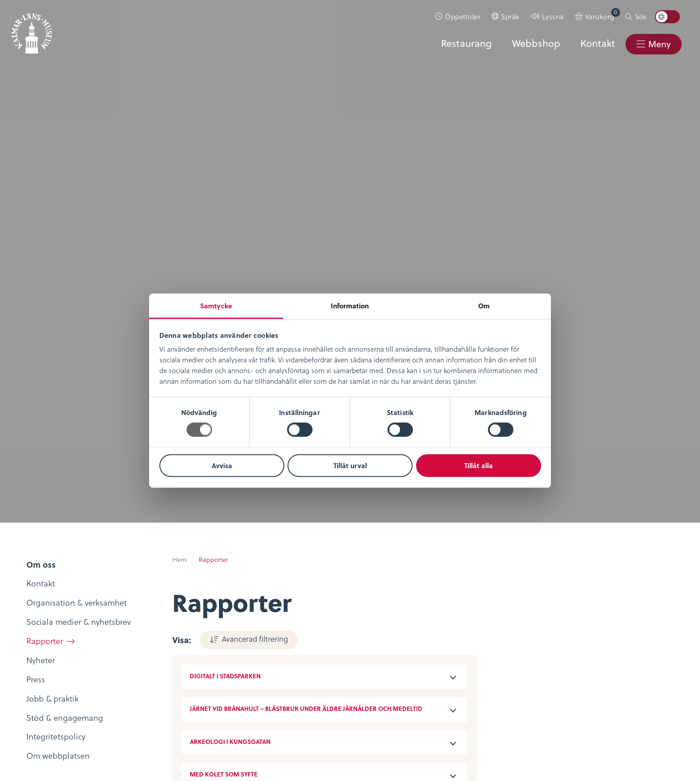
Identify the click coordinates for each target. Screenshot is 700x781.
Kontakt (597, 43)
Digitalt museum (163, 613)
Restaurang (465, 43)
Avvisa (222, 465)
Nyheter (34, 614)
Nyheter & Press (496, 640)
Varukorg (603, 15)
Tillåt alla (479, 465)
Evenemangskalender (283, 627)
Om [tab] (484, 306)
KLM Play (149, 626)
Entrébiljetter (268, 614)
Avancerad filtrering (255, 116)
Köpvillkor (374, 614)
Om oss (34, 601)
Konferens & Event (277, 640)
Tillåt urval (350, 465)
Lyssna (553, 16)
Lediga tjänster (48, 627)
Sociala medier (495, 614)
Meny (659, 44)
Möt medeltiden (162, 665)
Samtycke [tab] (216, 306)
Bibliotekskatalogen (169, 652)
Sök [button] (640, 17)
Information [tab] (350, 306)
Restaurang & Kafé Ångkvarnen (278, 659)
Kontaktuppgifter (499, 601)
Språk (510, 16)
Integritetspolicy (385, 601)
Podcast (146, 639)
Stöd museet (491, 627)
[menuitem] (458, 17)
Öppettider (462, 16)
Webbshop (535, 43)
